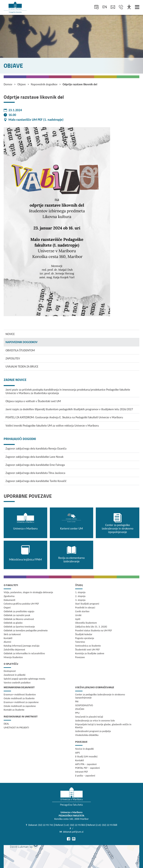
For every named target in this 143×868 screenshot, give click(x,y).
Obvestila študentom (86, 623)
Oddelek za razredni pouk (17, 615)
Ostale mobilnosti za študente (19, 698)
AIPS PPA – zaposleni (86, 764)
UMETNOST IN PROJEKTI (16, 728)
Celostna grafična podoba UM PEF (21, 604)
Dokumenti (9, 600)
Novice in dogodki (84, 749)
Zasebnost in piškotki (15, 675)
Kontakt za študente (14, 710)
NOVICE (10, 334)
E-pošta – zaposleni (85, 776)
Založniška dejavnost (14, 650)
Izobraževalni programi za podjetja (93, 731)
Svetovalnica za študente (88, 646)
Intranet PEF (82, 772)
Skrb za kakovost (12, 634)
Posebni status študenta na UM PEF (94, 630)
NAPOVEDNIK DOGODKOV (22, 342)
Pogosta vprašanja (85, 638)
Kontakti (8, 638)
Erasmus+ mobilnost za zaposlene (21, 702)
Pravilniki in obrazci (85, 608)
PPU (77, 713)
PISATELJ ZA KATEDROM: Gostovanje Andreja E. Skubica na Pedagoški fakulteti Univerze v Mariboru (64, 417)
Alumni (7, 642)
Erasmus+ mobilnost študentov (20, 695)
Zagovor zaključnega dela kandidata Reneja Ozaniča (36, 448)
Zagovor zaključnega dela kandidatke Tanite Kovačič (36, 481)
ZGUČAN (80, 709)
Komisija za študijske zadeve (90, 653)
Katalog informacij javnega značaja (22, 646)
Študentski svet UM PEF (87, 650)
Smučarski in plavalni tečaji (89, 717)
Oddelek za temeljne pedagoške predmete (26, 630)
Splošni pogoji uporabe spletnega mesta (24, 679)
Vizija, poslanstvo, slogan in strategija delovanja (28, 592)
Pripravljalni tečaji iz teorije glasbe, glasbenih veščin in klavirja (103, 726)
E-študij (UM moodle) (86, 757)
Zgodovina (9, 596)
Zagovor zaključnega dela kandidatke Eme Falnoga (35, 465)
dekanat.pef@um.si (73, 832)
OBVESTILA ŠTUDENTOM (20, 350)
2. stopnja (80, 596)
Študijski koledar (84, 634)
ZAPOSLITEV (13, 358)
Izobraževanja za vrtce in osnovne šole (95, 721)
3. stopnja (80, 600)
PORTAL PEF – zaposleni (87, 768)
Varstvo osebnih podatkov (17, 683)
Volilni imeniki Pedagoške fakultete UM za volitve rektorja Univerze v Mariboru (52, 426)
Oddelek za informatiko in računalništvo (24, 653)
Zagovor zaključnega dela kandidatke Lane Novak (34, 457)
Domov (8, 84)
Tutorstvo (80, 642)
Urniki (78, 615)
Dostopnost (10, 671)
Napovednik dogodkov (44, 84)
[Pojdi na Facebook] (69, 839)
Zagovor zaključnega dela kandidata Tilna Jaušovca (35, 473)
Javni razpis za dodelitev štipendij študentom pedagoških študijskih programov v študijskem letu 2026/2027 (69, 409)
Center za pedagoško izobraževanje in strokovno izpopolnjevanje (100, 696)
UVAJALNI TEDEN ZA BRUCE (22, 366)
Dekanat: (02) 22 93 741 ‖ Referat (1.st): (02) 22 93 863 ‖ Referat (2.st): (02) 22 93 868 (73, 825)
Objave (22, 84)
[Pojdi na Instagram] (74, 839)
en (105, 7)
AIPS (77, 753)
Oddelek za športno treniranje (19, 627)
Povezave (80, 657)
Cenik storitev (82, 611)
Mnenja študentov (13, 657)
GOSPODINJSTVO (84, 705)
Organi (7, 608)
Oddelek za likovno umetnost (19, 619)
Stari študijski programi (87, 604)
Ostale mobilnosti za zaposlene (20, 706)
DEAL (6, 724)
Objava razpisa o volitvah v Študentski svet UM (33, 401)
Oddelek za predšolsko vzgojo (19, 611)
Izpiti (78, 619)
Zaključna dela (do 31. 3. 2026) (91, 627)
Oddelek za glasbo (13, 623)
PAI (77, 702)
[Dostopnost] (129, 7)
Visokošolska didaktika (87, 735)
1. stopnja (80, 592)
